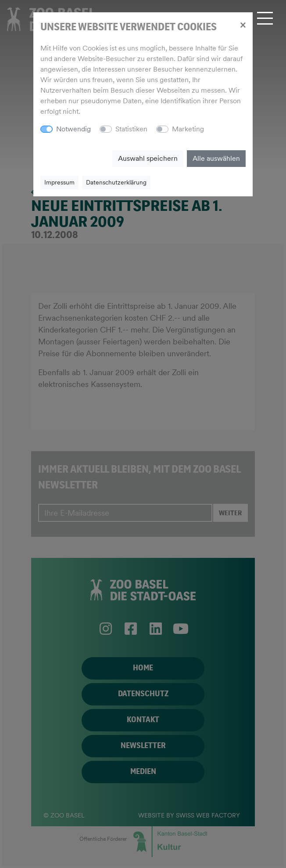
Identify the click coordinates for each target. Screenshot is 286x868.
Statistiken (131, 129)
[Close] (243, 25)
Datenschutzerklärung (116, 182)
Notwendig (73, 129)
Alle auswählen (216, 158)
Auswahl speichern (148, 158)
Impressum (59, 182)
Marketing (188, 129)
